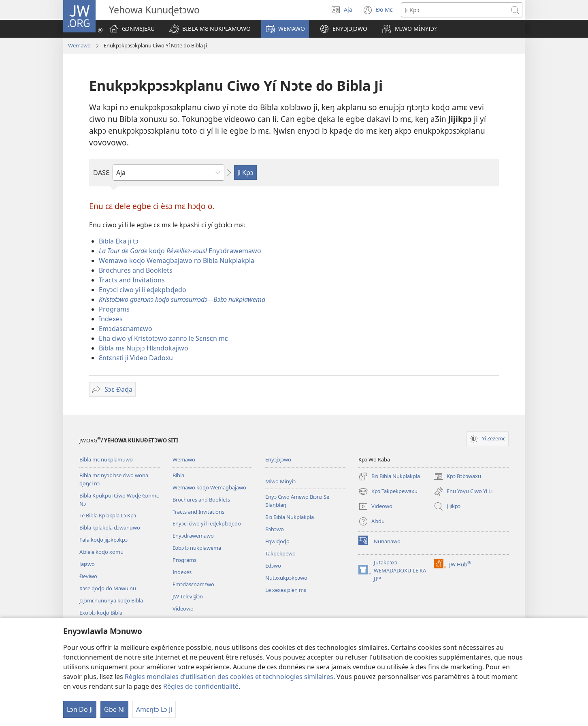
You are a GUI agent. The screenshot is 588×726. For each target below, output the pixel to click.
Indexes (111, 319)
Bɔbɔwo (275, 529)
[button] (210, 29)
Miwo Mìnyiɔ (280, 481)
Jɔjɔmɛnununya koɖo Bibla (111, 600)
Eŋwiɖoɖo (277, 541)
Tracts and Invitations (132, 280)
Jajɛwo (87, 564)
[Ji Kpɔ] (455, 10)
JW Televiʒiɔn (188, 596)
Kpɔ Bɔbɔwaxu (457, 476)
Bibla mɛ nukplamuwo (106, 459)
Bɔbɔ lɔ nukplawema (197, 548)
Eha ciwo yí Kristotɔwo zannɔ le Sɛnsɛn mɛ (163, 338)
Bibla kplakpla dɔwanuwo (110, 527)
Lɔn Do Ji (80, 709)
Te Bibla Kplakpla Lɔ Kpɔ (108, 515)
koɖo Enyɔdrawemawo (180, 251)
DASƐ (101, 173)
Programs (114, 309)
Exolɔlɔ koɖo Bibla (101, 613)
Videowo (183, 609)
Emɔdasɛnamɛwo (126, 329)
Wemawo (79, 45)
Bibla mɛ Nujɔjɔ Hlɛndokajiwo (144, 348)
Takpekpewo (280, 553)
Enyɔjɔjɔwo (278, 459)
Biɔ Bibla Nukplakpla (290, 517)
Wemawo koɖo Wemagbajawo (209, 487)
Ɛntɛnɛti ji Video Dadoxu (136, 358)
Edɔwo (273, 566)
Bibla (178, 475)
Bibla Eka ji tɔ (119, 241)
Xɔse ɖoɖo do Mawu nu (108, 588)
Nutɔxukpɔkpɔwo (286, 578)
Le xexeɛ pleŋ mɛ (286, 590)
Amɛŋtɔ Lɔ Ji (154, 709)
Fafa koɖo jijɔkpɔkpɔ (103, 540)
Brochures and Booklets (136, 270)
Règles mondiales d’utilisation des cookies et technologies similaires (229, 677)
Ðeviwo (88, 576)
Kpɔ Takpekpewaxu (388, 491)
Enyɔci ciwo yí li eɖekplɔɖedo (143, 290)
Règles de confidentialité (201, 686)
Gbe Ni (114, 709)
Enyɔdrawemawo (193, 536)
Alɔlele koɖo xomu (101, 552)
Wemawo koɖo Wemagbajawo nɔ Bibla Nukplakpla (177, 261)
